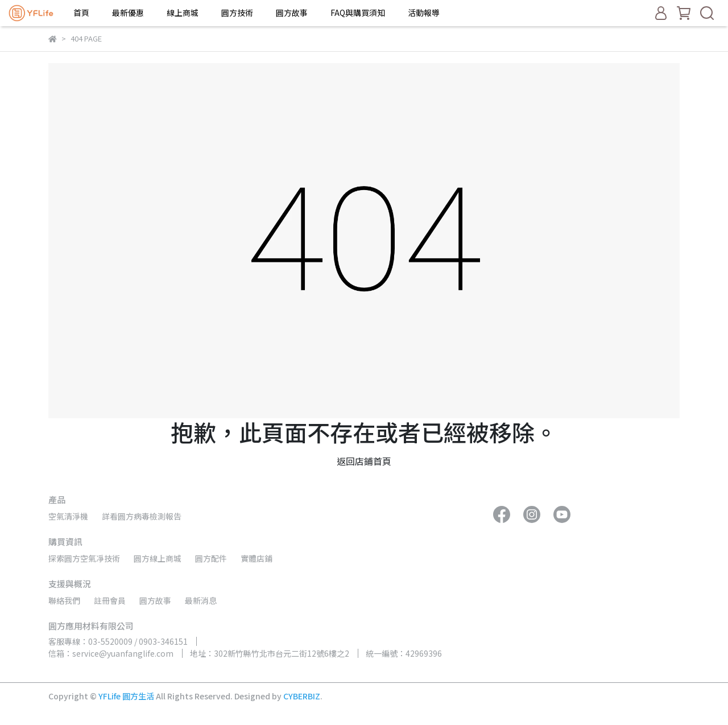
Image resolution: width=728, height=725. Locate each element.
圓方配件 (211, 558)
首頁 (81, 13)
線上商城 (183, 13)
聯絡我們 (64, 600)
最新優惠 (128, 13)
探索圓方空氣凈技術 (84, 558)
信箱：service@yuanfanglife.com (111, 653)
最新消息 (201, 600)
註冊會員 (110, 600)
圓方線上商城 (158, 558)
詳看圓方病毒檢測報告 (142, 516)
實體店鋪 (257, 558)
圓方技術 (237, 13)
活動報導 (424, 13)
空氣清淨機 (68, 516)
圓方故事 (292, 13)
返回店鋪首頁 (364, 461)
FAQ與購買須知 (358, 13)
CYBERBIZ (302, 696)
